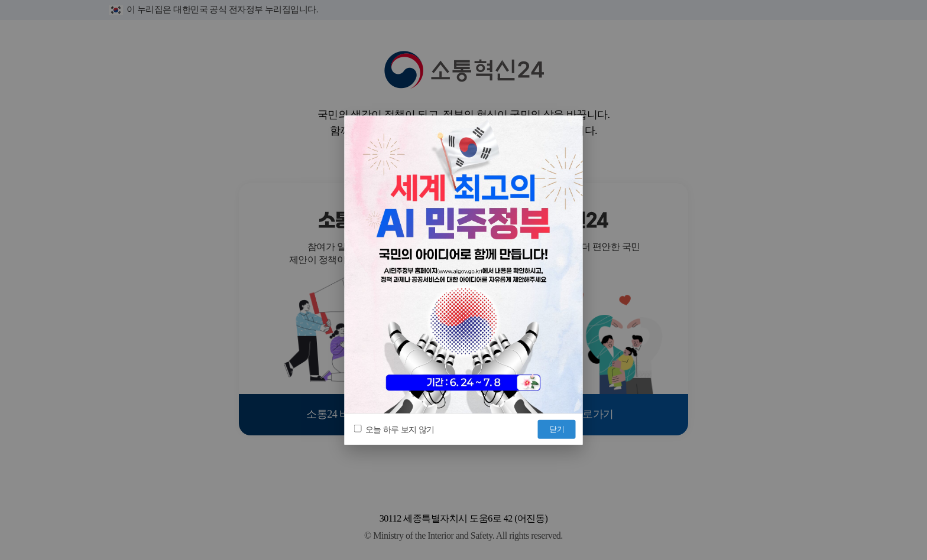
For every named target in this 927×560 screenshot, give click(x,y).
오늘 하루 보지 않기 (394, 429)
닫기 (557, 429)
